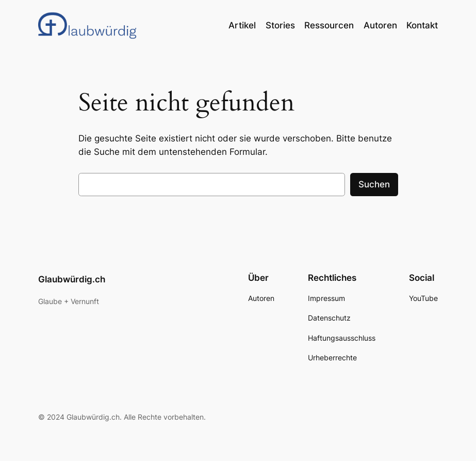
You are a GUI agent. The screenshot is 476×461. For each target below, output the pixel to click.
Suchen (374, 184)
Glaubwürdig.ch (72, 279)
